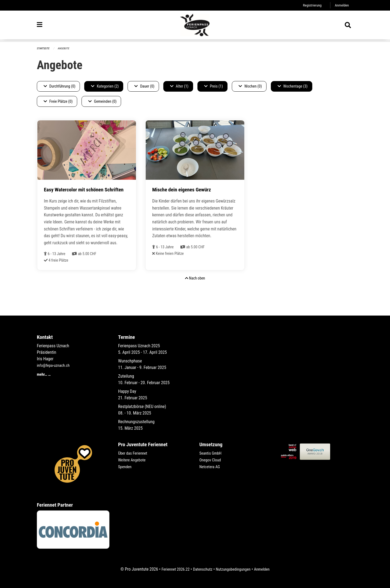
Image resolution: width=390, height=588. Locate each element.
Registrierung (310, 5)
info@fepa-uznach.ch (55, 366)
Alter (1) (179, 87)
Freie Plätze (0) (58, 102)
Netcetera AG (211, 466)
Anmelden (341, 5)
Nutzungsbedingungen (235, 569)
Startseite (44, 49)
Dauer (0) (144, 87)
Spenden (126, 466)
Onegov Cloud (211, 460)
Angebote (65, 49)
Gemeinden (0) (102, 102)
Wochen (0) (250, 87)
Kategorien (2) (105, 87)
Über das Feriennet (134, 453)
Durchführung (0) (59, 87)
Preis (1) (214, 87)
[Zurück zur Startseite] (195, 27)
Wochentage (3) (293, 87)
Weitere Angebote (133, 460)
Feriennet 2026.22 (172, 569)
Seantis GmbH (212, 453)
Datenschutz (202, 569)
